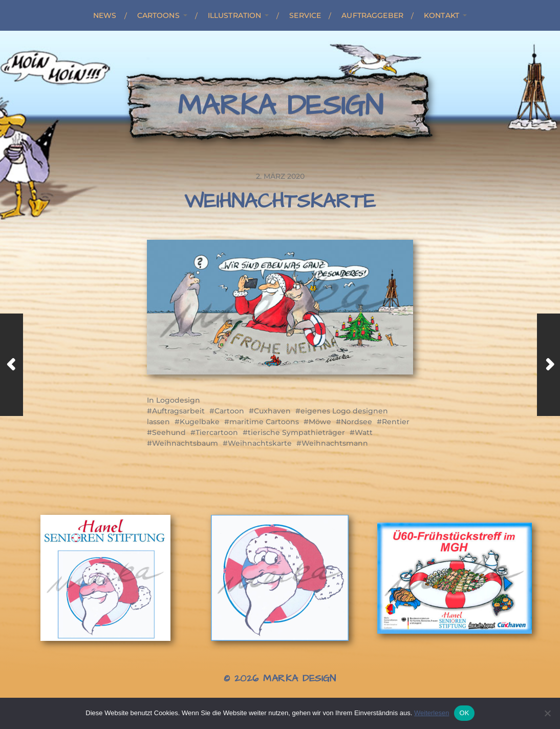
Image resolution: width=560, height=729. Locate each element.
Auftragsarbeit (178, 411)
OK (464, 713)
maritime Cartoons (264, 422)
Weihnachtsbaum (185, 443)
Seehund (169, 432)
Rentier (396, 422)
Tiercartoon (217, 432)
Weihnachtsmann (335, 443)
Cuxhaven (272, 411)
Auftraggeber (372, 15)
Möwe (320, 422)
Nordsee (357, 422)
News (105, 15)
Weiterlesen (432, 713)
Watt (364, 432)
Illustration (235, 15)
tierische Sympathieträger (296, 432)
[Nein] (547, 713)
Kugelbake (200, 422)
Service (305, 15)
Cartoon (229, 411)
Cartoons (158, 15)
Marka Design (280, 106)
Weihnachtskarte (260, 443)
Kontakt (441, 15)
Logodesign (178, 400)
